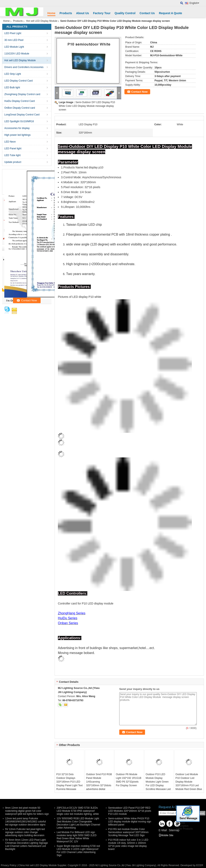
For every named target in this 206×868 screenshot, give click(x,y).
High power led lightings (17, 135)
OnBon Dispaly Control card (20, 108)
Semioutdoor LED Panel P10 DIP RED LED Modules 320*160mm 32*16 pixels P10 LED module (130, 811)
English (194, 3)
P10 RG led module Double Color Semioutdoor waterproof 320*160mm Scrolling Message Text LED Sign (128, 832)
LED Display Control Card (18, 81)
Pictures (181, 823)
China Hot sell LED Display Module (37, 865)
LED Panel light (13, 149)
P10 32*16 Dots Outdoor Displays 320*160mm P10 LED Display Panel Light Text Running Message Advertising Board (69, 784)
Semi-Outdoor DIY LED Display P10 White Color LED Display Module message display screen (87, 106)
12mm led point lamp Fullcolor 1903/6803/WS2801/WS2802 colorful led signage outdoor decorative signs (25, 822)
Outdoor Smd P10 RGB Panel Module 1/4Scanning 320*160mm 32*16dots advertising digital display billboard (99, 784)
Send (201, 813)
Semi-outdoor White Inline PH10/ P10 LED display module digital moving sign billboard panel (130, 822)
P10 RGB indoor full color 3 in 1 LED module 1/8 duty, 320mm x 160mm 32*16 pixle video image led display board (128, 844)
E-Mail (163, 830)
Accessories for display (17, 128)
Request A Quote (170, 13)
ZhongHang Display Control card (22, 94)
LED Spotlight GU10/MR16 (19, 121)
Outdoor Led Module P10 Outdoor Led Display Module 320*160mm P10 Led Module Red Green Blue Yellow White (189, 784)
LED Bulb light (12, 87)
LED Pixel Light (13, 33)
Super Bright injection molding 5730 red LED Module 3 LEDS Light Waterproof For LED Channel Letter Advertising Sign (78, 851)
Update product (13, 162)
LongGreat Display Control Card (22, 115)
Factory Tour (102, 13)
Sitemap (174, 830)
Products (66, 13)
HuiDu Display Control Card (19, 101)
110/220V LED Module (17, 54)
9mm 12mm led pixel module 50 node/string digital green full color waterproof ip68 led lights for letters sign (27, 811)
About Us (83, 13)
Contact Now (139, 92)
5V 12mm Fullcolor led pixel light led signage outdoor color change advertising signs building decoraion (25, 832)
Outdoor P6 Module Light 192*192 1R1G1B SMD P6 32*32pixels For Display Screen (128, 780)
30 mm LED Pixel (14, 40)
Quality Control (125, 13)
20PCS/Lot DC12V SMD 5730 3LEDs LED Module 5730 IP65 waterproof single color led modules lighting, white (78, 811)
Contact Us (147, 13)
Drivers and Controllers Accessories (24, 67)
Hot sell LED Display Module (42, 21)
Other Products (184, 829)
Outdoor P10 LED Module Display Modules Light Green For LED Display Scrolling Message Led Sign (158, 784)
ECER (200, 865)
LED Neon (10, 142)
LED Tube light (12, 155)
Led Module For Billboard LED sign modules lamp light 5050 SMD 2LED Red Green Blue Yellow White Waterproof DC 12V (77, 837)
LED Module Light (14, 47)
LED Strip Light (13, 74)
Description (182, 826)
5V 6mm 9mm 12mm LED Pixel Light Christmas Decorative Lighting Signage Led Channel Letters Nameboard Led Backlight (26, 844)
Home (51, 13)
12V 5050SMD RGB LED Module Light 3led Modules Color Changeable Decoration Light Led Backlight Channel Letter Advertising (78, 823)
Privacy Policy (9, 865)
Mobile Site (166, 835)
